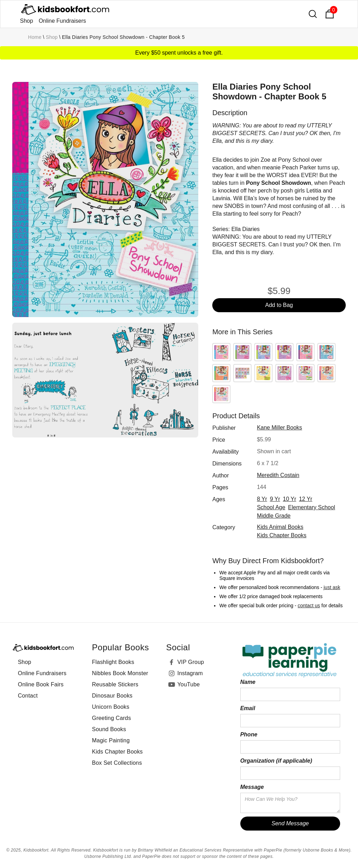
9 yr (275, 499)
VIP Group (191, 662)
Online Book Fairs (41, 684)
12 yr (305, 499)
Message (252, 787)
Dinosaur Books (112, 696)
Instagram (190, 673)
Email (248, 708)
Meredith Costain (278, 475)
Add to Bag (279, 305)
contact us (309, 605)
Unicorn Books (111, 707)
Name (248, 682)
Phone (249, 734)
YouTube (188, 684)
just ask (332, 587)
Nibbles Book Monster (120, 673)
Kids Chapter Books (281, 535)
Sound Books (109, 729)
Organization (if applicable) (276, 761)
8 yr (262, 499)
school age (271, 507)
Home (35, 37)
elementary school (311, 507)
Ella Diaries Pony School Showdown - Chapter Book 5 (123, 37)
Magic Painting (111, 740)
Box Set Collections (117, 763)
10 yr (290, 499)
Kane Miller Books (279, 428)
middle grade (274, 516)
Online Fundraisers (62, 21)
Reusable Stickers (115, 684)
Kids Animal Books (280, 527)
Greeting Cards (112, 718)
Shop (26, 21)
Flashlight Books (113, 662)
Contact (28, 696)
